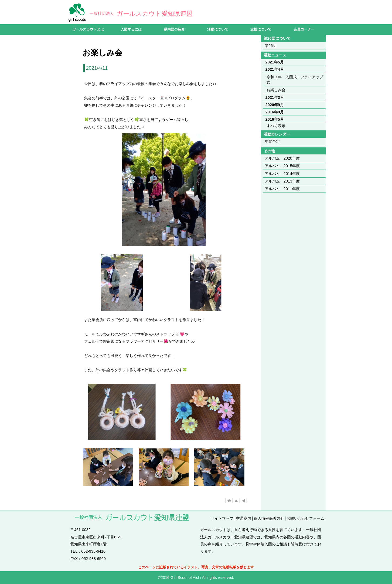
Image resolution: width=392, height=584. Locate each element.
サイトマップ (222, 518)
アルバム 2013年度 (282, 181)
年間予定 (272, 141)
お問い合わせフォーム (305, 518)
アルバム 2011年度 (282, 189)
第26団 (271, 46)
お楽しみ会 (276, 90)
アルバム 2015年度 (282, 166)
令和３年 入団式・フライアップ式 (295, 80)
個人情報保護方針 (269, 518)
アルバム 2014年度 (282, 174)
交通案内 (244, 518)
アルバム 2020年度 (282, 158)
